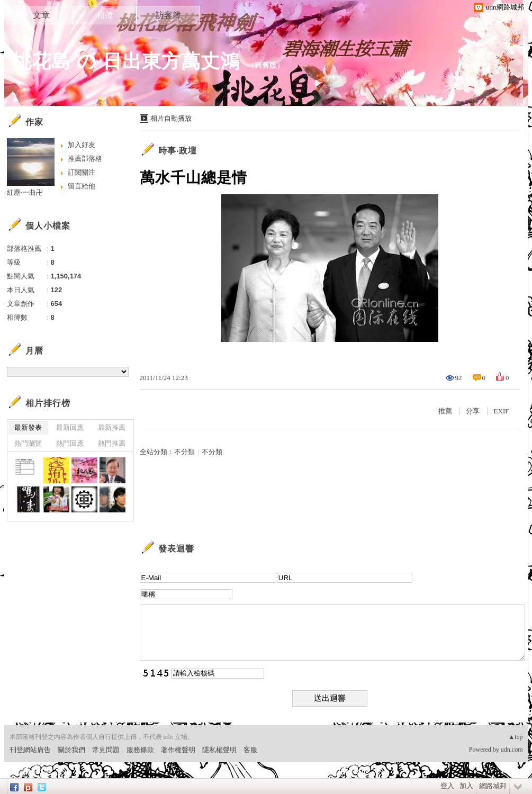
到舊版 (266, 65)
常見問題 (106, 750)
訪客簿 (168, 15)
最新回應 (70, 427)
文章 (41, 15)
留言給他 (82, 186)
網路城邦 (493, 786)
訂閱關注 (82, 172)
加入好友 (82, 145)
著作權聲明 (178, 750)
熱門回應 (70, 443)
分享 (473, 411)
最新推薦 (112, 427)
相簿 (105, 15)
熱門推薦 (112, 443)
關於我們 (71, 750)
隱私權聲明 (219, 750)
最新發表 (28, 427)
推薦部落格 (85, 159)
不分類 (184, 452)
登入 (447, 786)
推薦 (445, 411)
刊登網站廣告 (30, 750)
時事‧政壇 (178, 151)
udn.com (512, 750)
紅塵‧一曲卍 (25, 192)
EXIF (502, 411)
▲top (515, 737)
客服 (250, 750)
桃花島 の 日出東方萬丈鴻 (126, 61)
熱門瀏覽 (28, 443)
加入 (466, 786)
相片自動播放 (171, 118)
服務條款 (140, 750)
